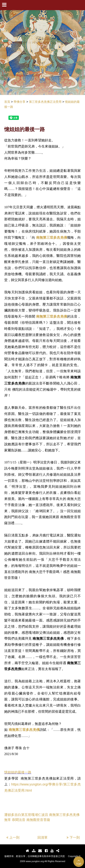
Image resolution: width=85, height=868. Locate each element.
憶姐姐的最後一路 (18, 772)
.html (28, 790)
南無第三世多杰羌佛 (52, 238)
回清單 (42, 838)
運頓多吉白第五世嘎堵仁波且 (26, 815)
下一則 (73, 838)
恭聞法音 (19, 820)
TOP (79, 862)
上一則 (13, 838)
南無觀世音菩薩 (38, 820)
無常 (8, 820)
